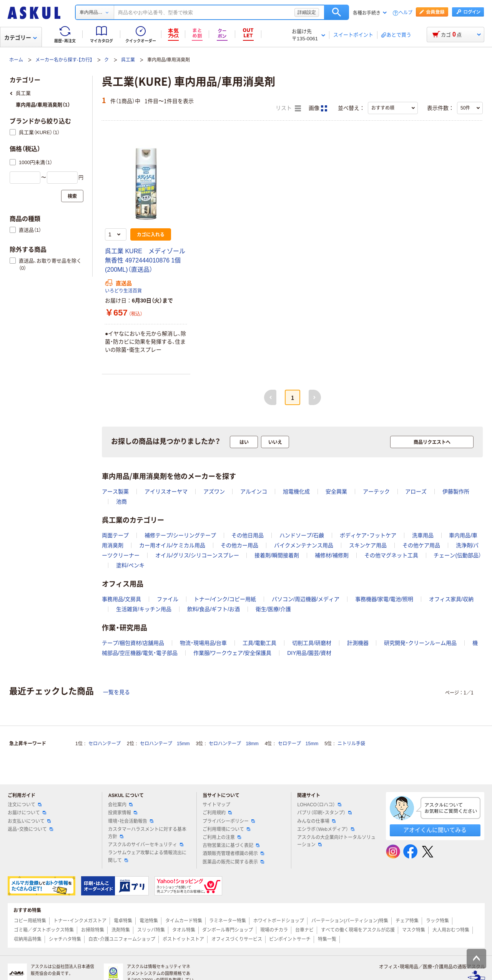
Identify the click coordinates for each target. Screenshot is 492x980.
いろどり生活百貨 (123, 291)
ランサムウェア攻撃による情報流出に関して (147, 856)
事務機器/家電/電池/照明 (384, 599)
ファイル (168, 599)
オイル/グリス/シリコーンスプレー (197, 555)
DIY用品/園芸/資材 (309, 653)
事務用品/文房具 (121, 599)
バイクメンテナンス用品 (304, 545)
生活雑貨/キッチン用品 (144, 609)
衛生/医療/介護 (273, 609)
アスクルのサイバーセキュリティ (146, 845)
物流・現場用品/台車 (204, 643)
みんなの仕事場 (316, 821)
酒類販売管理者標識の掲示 (233, 854)
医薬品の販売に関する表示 (233, 862)
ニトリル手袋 (351, 744)
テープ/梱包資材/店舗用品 (133, 643)
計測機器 (358, 643)
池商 (121, 502)
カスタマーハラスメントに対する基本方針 (147, 833)
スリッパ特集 (151, 930)
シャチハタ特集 (65, 939)
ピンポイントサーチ (290, 939)
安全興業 (336, 492)
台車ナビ (304, 930)
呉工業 (128, 60)
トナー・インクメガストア (80, 921)
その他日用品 (248, 535)
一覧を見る (116, 692)
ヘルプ (406, 13)
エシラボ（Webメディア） (326, 829)
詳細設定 (307, 12)
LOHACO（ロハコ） (319, 805)
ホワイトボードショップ (279, 921)
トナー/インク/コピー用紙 (225, 599)
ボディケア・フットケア (368, 535)
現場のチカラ (274, 930)
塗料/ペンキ (130, 565)
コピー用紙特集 (30, 921)
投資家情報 (123, 813)
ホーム (16, 60)
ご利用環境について (226, 829)
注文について (25, 805)
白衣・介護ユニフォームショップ (122, 939)
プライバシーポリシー (229, 821)
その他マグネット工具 (391, 555)
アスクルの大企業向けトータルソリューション (336, 841)
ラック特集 (437, 921)
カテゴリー (21, 38)
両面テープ (115, 535)
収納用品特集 (28, 939)
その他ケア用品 (421, 545)
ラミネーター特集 (228, 921)
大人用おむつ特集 (451, 930)
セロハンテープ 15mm (165, 744)
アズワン (214, 492)
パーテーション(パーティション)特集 (350, 921)
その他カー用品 (239, 545)
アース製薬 (115, 492)
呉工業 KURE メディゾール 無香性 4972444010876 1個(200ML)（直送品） (148, 260)
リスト (288, 108)
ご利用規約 (217, 813)
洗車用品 (423, 535)
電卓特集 (123, 921)
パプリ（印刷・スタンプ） (324, 813)
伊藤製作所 (456, 492)
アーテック (376, 492)
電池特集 (149, 921)
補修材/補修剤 (332, 555)
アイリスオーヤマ (166, 492)
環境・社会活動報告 (131, 821)
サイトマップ (216, 805)
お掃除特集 (93, 930)
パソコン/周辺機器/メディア (306, 599)
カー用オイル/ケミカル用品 (172, 545)
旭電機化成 (296, 492)
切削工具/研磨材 (312, 643)
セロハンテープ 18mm (234, 744)
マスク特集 (414, 930)
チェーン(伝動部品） (457, 555)
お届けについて (27, 813)
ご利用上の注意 (222, 837)
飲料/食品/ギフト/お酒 (214, 609)
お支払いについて (29, 821)
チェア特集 (407, 921)
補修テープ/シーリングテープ (180, 535)
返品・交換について (30, 829)
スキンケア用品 (368, 545)
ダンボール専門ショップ (228, 930)
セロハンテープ (105, 744)
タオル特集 (184, 930)
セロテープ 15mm (298, 744)
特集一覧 (327, 939)
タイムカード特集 (184, 921)
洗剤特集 (121, 930)
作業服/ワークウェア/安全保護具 (233, 653)
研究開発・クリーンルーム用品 (420, 643)
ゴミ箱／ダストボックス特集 (44, 930)
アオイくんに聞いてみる (435, 830)
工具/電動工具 (259, 643)
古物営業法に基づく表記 (231, 845)
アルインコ (254, 492)
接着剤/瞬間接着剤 (277, 555)
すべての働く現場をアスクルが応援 (358, 930)
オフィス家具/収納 (451, 599)
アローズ (416, 492)
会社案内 (120, 805)
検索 (337, 12)
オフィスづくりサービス (237, 939)
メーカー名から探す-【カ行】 (64, 60)
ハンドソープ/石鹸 (302, 535)
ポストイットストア (183, 939)
